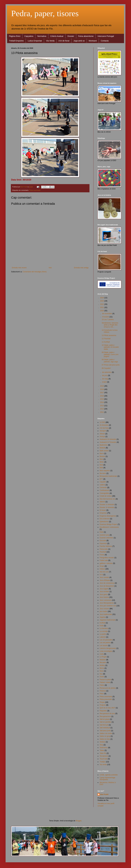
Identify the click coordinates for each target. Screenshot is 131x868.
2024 (102, 298)
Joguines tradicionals (107, 620)
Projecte (103, 705)
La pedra (103, 634)
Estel (102, 532)
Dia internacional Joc (107, 499)
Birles (102, 462)
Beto (101, 459)
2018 (102, 389)
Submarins (104, 748)
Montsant (93, 41)
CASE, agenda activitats (109, 775)
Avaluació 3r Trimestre (108, 442)
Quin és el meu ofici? (107, 708)
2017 (102, 393)
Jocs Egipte (104, 589)
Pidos (102, 694)
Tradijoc (103, 762)
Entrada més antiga (81, 268)
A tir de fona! (64, 41)
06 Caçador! (106, 368)
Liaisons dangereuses (108, 648)
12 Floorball (106, 339)
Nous (102, 671)
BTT (101, 479)
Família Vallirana (106, 546)
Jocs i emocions (106, 600)
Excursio (103, 541)
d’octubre (106, 317)
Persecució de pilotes (108, 688)
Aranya (102, 437)
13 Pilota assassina (109, 335)
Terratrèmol (104, 756)
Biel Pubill (104, 794)
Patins (102, 685)
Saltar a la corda (106, 733)
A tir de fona (104, 428)
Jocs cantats (104, 577)
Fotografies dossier (107, 558)
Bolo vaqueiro (105, 471)
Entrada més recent (19, 268)
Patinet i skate (105, 682)
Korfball (103, 623)
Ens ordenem (105, 519)
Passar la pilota (105, 680)
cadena (102, 485)
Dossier (71, 36)
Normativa (42, 36)
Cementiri (103, 488)
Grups (102, 566)
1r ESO (102, 422)
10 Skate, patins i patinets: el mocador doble (110, 347)
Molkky (102, 665)
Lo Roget (103, 657)
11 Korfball (106, 342)
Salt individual (105, 728)
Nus (101, 674)
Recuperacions (105, 716)
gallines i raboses (106, 563)
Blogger (79, 821)
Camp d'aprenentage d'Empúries (107, 779)
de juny (105, 375)
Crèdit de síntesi (106, 496)
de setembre (107, 372)
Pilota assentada (35, 190)
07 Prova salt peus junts (111, 365)
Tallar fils (103, 753)
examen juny (104, 535)
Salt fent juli (104, 725)
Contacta (105, 41)
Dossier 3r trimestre (107, 507)
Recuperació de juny (107, 714)
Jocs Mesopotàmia (107, 603)
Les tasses (104, 646)
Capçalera (29, 36)
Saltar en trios (105, 739)
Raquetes (103, 711)
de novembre (107, 314)
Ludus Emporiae (35, 41)
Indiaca (102, 569)
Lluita (102, 654)
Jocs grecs (104, 594)
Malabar (103, 660)
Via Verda (50, 41)
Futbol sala (104, 560)
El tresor (103, 510)
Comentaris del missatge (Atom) (34, 272)
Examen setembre (106, 538)
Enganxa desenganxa (108, 516)
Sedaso (103, 742)
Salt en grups (105, 719)
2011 (102, 412)
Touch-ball (103, 759)
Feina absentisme (86, 36)
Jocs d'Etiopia (105, 580)
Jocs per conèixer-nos (108, 606)
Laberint (103, 637)
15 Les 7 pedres (108, 320)
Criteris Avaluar (57, 36)
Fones (102, 555)
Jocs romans (104, 609)
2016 (102, 396)
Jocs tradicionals (106, 614)
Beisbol (102, 456)
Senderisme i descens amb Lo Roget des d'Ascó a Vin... (110, 325)
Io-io (101, 575)
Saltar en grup (105, 736)
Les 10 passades (106, 640)
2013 (102, 406)
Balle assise (104, 451)
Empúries (103, 513)
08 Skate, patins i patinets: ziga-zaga (110, 361)
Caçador (103, 482)
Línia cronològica (106, 651)
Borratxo (103, 473)
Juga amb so (79, 41)
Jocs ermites (104, 592)
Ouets (102, 677)
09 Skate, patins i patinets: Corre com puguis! (110, 354)
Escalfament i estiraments (109, 527)
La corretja (104, 631)
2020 (102, 311)
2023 (102, 301)
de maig (105, 379)
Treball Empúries (16, 41)
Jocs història (104, 597)
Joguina (103, 617)
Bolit (101, 465)
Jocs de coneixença (107, 583)
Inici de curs (104, 572)
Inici (50, 268)
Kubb (102, 626)
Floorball (103, 552)
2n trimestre (104, 425)
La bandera (104, 628)
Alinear (102, 434)
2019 (102, 386)
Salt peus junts (105, 731)
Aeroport (103, 431)
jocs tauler (103, 611)
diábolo (102, 502)
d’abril (105, 382)
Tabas (102, 750)
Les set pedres (105, 643)
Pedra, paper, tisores (45, 13)
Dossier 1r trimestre (107, 505)
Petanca (103, 691)
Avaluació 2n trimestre (108, 439)
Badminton (104, 445)
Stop (101, 745)
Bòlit (101, 468)
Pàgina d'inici (15, 36)
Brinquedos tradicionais (108, 476)
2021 (102, 307)
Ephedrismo (104, 522)
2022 (102, 304)
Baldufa (103, 448)
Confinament (104, 490)
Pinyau (102, 702)
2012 (102, 409)
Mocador (103, 662)
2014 (102, 402)
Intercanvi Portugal (106, 36)
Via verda (103, 765)
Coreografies (104, 493)
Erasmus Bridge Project (108, 524)
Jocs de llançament (107, 586)
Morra (102, 668)
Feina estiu (104, 549)
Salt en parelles (105, 722)
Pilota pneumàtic (106, 699)
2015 (102, 399)
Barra (102, 453)
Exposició (103, 543)
